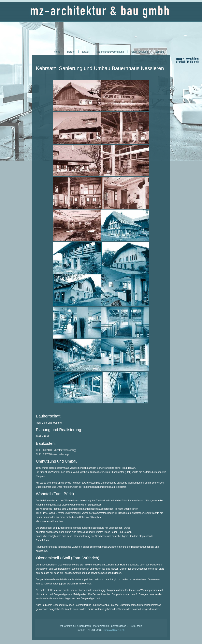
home (57, 52)
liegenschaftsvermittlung (110, 52)
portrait (71, 52)
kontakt (160, 52)
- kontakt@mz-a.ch (114, 630)
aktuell (86, 52)
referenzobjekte (140, 52)
